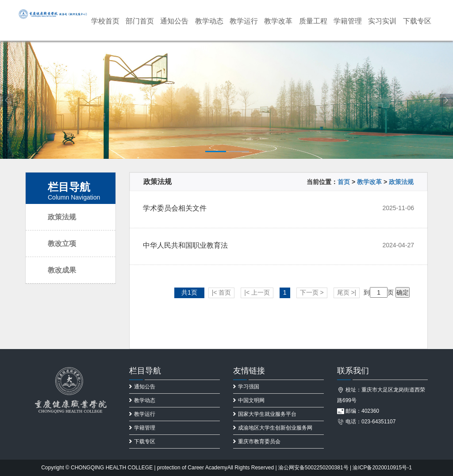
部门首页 (140, 21)
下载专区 (417, 21)
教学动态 (209, 21)
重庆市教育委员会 (257, 441)
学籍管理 (348, 21)
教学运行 (244, 21)
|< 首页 (222, 292)
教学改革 (278, 21)
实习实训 (382, 21)
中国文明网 (249, 400)
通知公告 (174, 21)
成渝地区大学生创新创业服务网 (273, 428)
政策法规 (62, 217)
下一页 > (312, 292)
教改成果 (62, 270)
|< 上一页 (257, 292)
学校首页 (105, 21)
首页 (344, 182)
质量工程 (313, 21)
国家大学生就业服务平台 (265, 414)
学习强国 (246, 387)
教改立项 (62, 244)
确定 (403, 292)
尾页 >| (347, 292)
